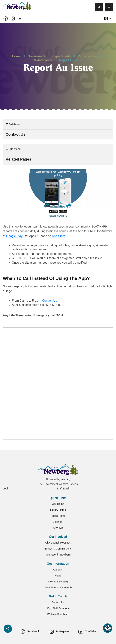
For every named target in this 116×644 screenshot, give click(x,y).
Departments (61, 56)
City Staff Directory (58, 608)
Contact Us (50, 301)
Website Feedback (58, 614)
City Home (58, 504)
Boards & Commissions (58, 549)
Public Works (87, 56)
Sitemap (58, 528)
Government (36, 56)
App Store (59, 236)
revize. (65, 479)
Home (16, 56)
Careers (58, 570)
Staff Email (63, 489)
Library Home (58, 510)
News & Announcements (58, 587)
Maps (58, 576)
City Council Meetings (58, 543)
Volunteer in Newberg (58, 555)
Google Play (14, 236)
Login (6, 489)
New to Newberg (58, 582)
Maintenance (43, 60)
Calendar (58, 522)
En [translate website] (108, 19)
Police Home (58, 516)
